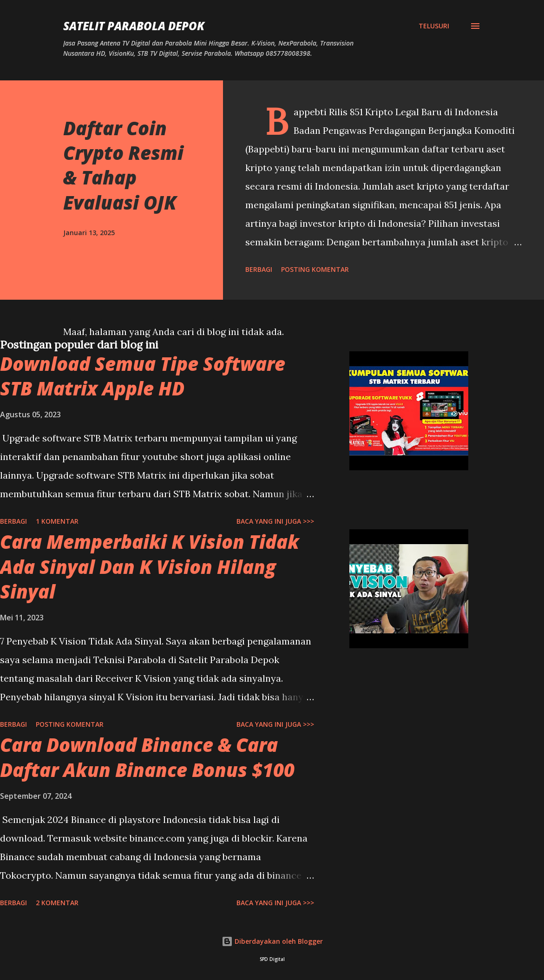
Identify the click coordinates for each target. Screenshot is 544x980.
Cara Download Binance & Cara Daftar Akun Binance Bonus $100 (147, 757)
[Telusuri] (434, 26)
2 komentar (57, 903)
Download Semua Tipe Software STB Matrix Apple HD (143, 376)
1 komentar (57, 521)
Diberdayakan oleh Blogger (272, 941)
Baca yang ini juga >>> (275, 521)
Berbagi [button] (259, 269)
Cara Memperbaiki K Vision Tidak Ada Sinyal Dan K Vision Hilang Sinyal (150, 566)
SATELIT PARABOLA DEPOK (134, 26)
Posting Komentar (315, 269)
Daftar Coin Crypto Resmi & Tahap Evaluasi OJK (123, 165)
